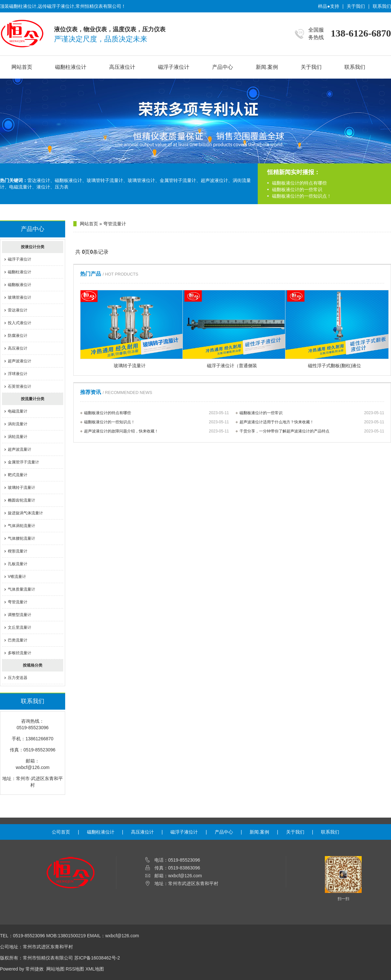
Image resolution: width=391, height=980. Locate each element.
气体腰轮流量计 (22, 538)
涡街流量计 (18, 424)
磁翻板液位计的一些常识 (297, 189)
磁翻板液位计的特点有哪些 (299, 183)
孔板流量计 (18, 564)
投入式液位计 (20, 323)
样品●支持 (328, 6)
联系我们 (382, 6)
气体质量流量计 (22, 589)
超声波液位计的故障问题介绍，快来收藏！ (157, 431)
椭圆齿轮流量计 (22, 500)
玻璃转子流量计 (22, 488)
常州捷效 (35, 969)
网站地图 (55, 969)
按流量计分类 (33, 399)
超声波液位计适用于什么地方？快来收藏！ (312, 422)
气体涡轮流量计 (22, 526)
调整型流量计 (20, 615)
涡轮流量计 (18, 437)
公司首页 (61, 832)
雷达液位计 (18, 310)
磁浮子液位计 (174, 67)
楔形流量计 (18, 551)
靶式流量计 (18, 475)
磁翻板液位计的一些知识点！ (302, 196)
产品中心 (223, 67)
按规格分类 (33, 665)
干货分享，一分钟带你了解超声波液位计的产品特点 (312, 431)
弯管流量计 (18, 602)
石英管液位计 (20, 386)
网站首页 (22, 67)
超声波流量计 (20, 449)
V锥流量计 (17, 577)
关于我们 (356, 6)
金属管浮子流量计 (23, 462)
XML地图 (95, 969)
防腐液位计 (18, 336)
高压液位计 (122, 67)
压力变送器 (18, 678)
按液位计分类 (33, 247)
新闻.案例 (267, 67)
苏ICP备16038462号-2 (97, 958)
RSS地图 (75, 969)
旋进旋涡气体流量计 (25, 513)
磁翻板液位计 (20, 285)
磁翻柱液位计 (71, 67)
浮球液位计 (18, 374)
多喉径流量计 (20, 653)
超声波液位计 (20, 361)
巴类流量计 (18, 640)
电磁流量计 (18, 411)
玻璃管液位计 (20, 297)
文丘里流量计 (20, 627)
